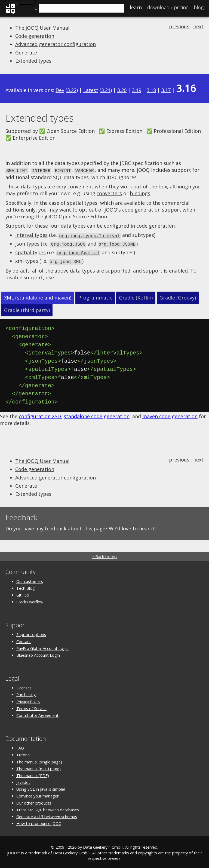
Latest (91, 90)
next (198, 26)
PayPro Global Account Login (42, 646)
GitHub (23, 593)
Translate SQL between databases (48, 808)
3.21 (106, 90)
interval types (31, 235)
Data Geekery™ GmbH (103, 845)
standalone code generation (97, 414)
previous (179, 26)
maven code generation (170, 414)
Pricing (168, 7)
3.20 (122, 90)
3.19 (137, 90)
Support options (31, 633)
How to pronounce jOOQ (39, 822)
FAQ (20, 746)
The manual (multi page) (39, 767)
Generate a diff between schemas (47, 814)
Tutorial (23, 753)
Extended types (33, 61)
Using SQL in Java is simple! (41, 787)
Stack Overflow (30, 600)
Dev (60, 90)
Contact (24, 639)
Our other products (34, 801)
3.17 (166, 90)
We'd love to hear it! (132, 527)
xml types (27, 259)
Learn (136, 7)
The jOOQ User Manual (42, 28)
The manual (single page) (39, 760)
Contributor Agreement (37, 713)
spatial (75, 202)
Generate (26, 53)
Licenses (24, 686)
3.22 (72, 90)
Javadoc (23, 780)
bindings (140, 193)
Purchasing (26, 693)
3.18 (151, 90)
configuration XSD (40, 414)
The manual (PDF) (33, 773)
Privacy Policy (28, 700)
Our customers (30, 579)
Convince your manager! (38, 794)
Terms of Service (31, 706)
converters (109, 193)
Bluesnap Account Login (38, 653)
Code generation (35, 36)
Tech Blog (26, 586)
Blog (199, 7)
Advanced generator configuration (56, 44)
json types (27, 243)
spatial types (30, 251)
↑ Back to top (104, 555)
